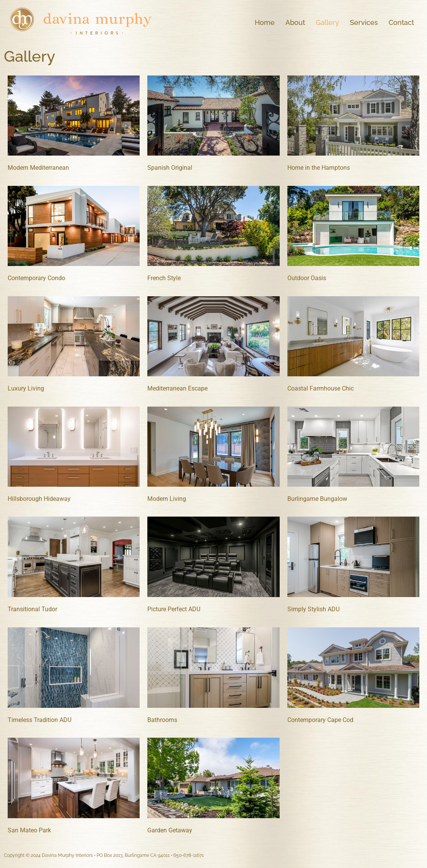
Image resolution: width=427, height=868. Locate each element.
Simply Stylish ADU (313, 609)
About (295, 22)
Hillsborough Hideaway (39, 499)
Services (364, 22)
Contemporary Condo (36, 278)
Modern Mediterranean (38, 168)
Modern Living (167, 499)
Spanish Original (170, 168)
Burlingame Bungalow (317, 499)
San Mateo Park (29, 830)
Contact (401, 22)
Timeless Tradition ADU (40, 720)
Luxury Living (26, 388)
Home (265, 22)
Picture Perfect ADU (174, 609)
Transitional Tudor (32, 609)
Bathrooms (162, 720)
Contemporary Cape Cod (320, 720)
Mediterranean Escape (177, 388)
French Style (164, 278)
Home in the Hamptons (319, 168)
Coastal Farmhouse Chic (321, 388)
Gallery (327, 22)
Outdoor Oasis (307, 278)
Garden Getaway (170, 830)
